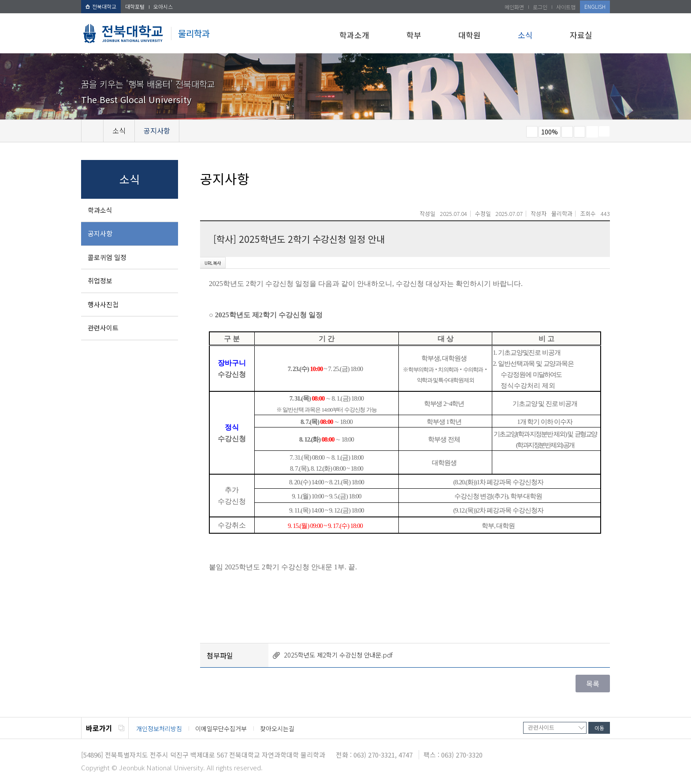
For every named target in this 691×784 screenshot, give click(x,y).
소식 (525, 35)
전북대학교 (101, 6)
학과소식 (100, 210)
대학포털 (135, 6)
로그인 (540, 7)
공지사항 (100, 233)
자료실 (581, 35)
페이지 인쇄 (592, 132)
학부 (414, 35)
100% (550, 132)
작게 (532, 132)
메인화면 (514, 7)
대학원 (470, 35)
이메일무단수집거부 (221, 728)
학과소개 (354, 35)
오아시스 (163, 6)
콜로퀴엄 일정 (107, 257)
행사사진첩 (103, 304)
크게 (567, 132)
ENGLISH (595, 6)
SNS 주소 (604, 131)
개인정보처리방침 (159, 728)
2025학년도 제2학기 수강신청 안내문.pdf (338, 655)
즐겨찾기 (580, 132)
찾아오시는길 (277, 728)
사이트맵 (566, 7)
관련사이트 (103, 328)
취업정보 (100, 281)
